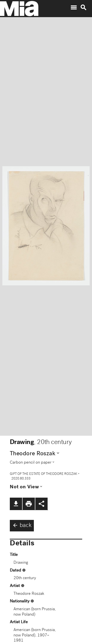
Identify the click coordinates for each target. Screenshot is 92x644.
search (83, 8)
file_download (16, 504)
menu (74, 8)
